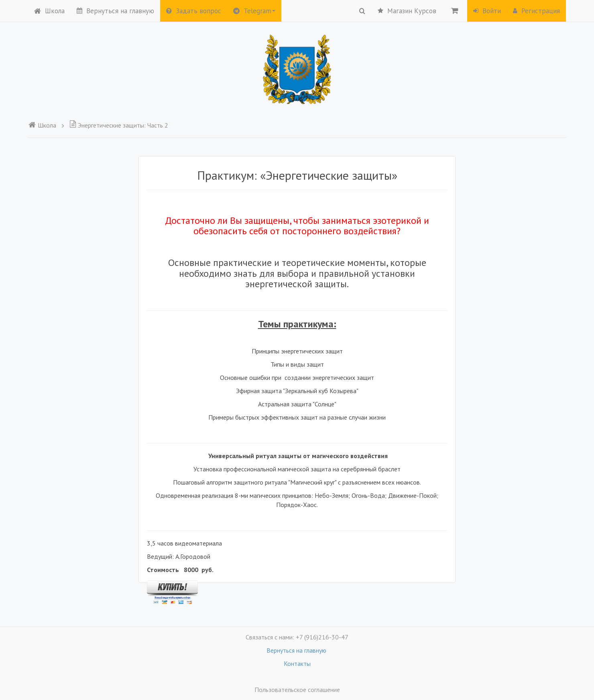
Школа (49, 11)
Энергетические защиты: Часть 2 (119, 125)
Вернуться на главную (115, 11)
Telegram (254, 11)
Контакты (297, 663)
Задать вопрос (194, 11)
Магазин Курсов (407, 11)
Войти (487, 11)
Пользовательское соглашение (297, 690)
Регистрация (536, 11)
